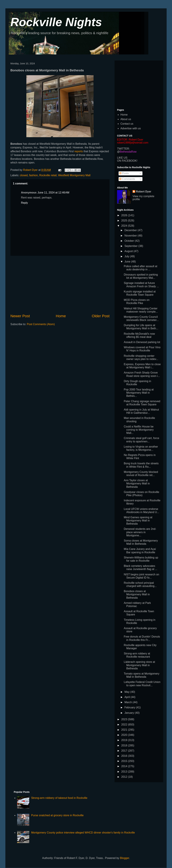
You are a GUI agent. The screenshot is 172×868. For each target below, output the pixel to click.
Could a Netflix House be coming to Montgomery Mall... (139, 430)
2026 (125, 215)
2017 (125, 751)
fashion (33, 175)
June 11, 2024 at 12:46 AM (53, 193)
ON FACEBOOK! (127, 161)
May (127, 692)
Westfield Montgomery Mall (74, 175)
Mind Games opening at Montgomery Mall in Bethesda (138, 521)
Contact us (127, 124)
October (130, 241)
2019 (125, 740)
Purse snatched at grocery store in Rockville (57, 815)
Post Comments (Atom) (41, 324)
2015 (125, 761)
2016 (125, 756)
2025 (125, 221)
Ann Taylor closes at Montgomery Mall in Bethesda (137, 483)
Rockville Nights (56, 22)
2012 (125, 777)
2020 (125, 735)
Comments (127, 179)
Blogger (124, 858)
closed (24, 175)
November (131, 236)
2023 (125, 719)
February (130, 707)
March (129, 702)
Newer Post (20, 316)
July (127, 256)
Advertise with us (131, 128)
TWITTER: (123, 149)
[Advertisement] (60, 285)
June (128, 262)
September (131, 246)
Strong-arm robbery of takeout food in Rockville (59, 798)
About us (126, 119)
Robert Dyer (144, 192)
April (127, 697)
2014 (125, 766)
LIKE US (122, 158)
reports (79, 151)
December (131, 230)
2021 (125, 730)
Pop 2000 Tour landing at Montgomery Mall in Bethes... (139, 393)
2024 (125, 226)
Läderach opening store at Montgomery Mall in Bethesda (139, 665)
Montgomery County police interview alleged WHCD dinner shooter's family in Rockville (83, 833)
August (129, 251)
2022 (125, 725)
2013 (125, 772)
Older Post (101, 316)
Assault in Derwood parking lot (142, 342)
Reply (24, 203)
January (130, 713)
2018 (125, 745)
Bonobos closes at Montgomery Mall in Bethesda (137, 594)
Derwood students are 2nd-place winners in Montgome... (140, 532)
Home (61, 316)
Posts (124, 173)
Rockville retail (48, 175)
